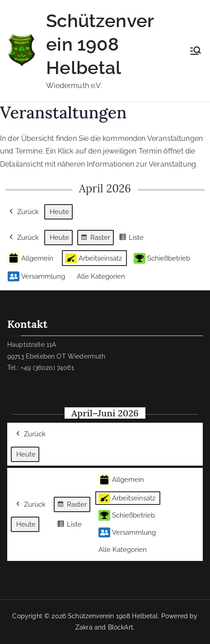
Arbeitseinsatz (93, 258)
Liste (131, 239)
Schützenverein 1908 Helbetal (100, 44)
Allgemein (30, 258)
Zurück (23, 212)
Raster (95, 239)
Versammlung (36, 276)
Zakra (84, 627)
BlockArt (121, 627)
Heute (59, 212)
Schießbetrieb (162, 258)
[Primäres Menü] (196, 51)
